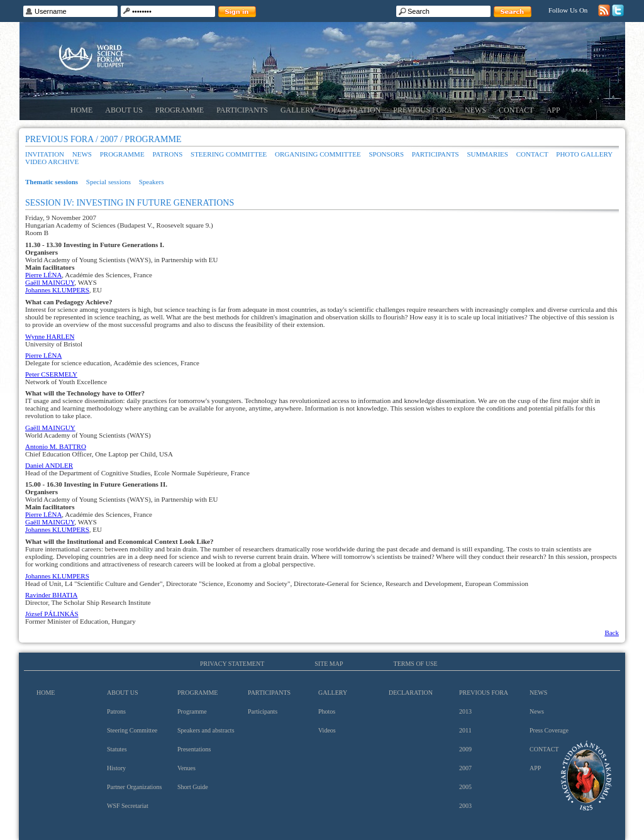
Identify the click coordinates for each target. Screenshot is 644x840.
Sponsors (386, 154)
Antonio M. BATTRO (56, 446)
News (475, 110)
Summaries (488, 154)
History (116, 768)
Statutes (117, 749)
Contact (516, 110)
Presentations (194, 749)
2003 (465, 806)
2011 (465, 730)
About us (124, 110)
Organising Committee (318, 154)
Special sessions (108, 182)
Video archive (52, 162)
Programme (180, 110)
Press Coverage (549, 730)
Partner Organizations (134, 787)
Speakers (152, 182)
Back (612, 633)
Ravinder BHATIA (51, 595)
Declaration (354, 110)
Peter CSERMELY (51, 374)
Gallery (298, 110)
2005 (465, 787)
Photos (327, 711)
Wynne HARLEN (50, 336)
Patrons (167, 154)
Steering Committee (229, 154)
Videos (327, 730)
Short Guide (193, 787)
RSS (604, 10)
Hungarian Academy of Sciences (586, 776)
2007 (465, 768)
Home (81, 110)
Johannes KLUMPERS (57, 290)
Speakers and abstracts (206, 730)
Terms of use (416, 664)
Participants (242, 110)
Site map (329, 664)
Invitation (45, 154)
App (553, 110)
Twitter (618, 10)
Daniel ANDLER (49, 465)
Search (513, 12)
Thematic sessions (52, 182)
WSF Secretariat (128, 806)
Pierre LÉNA (43, 275)
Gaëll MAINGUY (50, 282)
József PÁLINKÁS (52, 614)
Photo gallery (584, 154)
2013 (465, 711)
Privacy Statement (232, 664)
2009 (465, 749)
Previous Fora (423, 110)
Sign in (237, 12)
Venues (186, 768)
